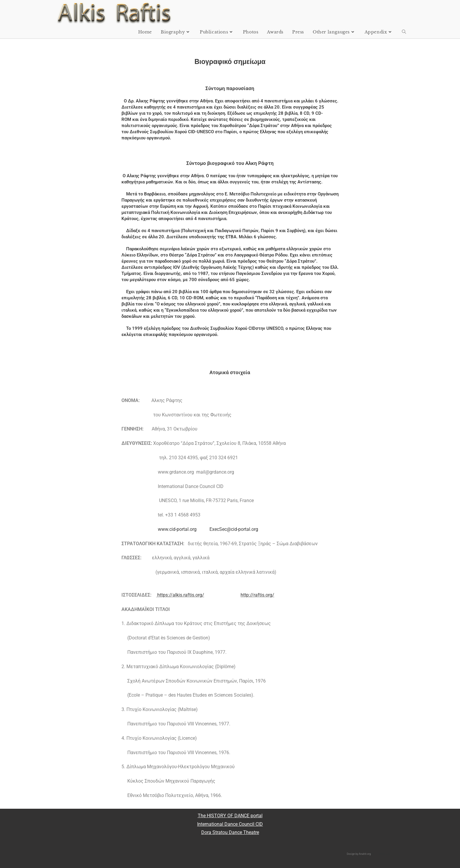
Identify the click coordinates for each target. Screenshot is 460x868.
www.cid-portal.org (177, 529)
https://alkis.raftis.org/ (181, 595)
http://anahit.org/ (381, 854)
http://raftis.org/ (257, 595)
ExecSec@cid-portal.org (234, 529)
